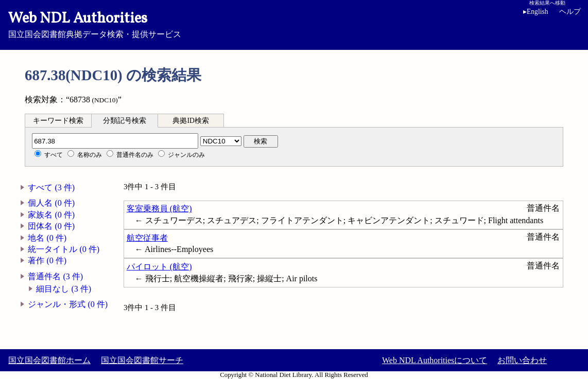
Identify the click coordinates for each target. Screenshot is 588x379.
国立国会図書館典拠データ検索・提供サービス (294, 24)
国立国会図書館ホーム (49, 360)
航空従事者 (147, 238)
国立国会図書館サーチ (142, 360)
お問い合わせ (522, 360)
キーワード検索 (58, 121)
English (538, 12)
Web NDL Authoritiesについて (435, 360)
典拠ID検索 (191, 121)
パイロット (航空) (159, 267)
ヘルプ (570, 12)
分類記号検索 (125, 121)
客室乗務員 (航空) (159, 209)
